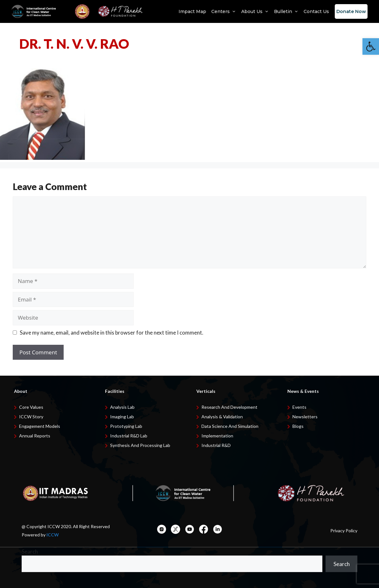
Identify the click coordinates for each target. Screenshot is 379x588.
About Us (255, 11)
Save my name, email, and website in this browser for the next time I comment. (112, 333)
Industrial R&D (216, 445)
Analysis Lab (122, 407)
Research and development (229, 407)
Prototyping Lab (126, 426)
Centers (224, 11)
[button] (371, 46)
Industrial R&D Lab (129, 436)
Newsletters (305, 417)
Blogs (298, 426)
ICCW (53, 535)
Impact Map (192, 11)
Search (30, 552)
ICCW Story (31, 417)
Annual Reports (35, 436)
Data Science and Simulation (230, 426)
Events (299, 407)
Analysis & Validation (222, 417)
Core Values (31, 407)
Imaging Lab (122, 417)
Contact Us (316, 11)
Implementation (217, 436)
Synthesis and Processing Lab (140, 445)
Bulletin (286, 11)
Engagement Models (40, 426)
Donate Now (351, 11)
